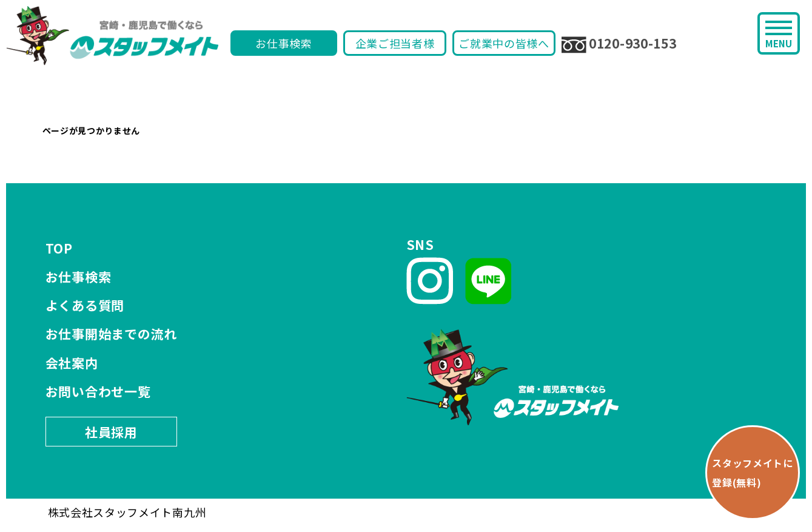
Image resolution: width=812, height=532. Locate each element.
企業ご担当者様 (395, 43)
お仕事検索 (284, 43)
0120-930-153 (619, 44)
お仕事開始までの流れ (111, 334)
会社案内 (72, 363)
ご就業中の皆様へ (504, 43)
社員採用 (111, 432)
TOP (59, 248)
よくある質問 (85, 305)
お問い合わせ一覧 (98, 391)
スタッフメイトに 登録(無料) (753, 473)
